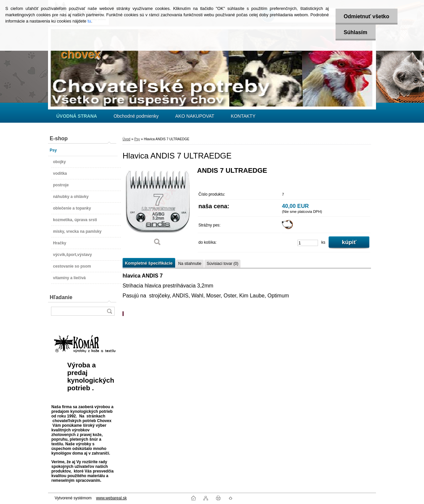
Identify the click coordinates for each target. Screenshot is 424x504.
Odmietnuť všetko (367, 16)
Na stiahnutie (190, 264)
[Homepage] (77, 116)
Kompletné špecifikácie (149, 263)
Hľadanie (61, 297)
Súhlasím (356, 32)
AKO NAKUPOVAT (195, 116)
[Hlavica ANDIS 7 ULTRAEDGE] (157, 209)
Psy (137, 139)
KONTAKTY (243, 116)
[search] (109, 311)
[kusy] (308, 243)
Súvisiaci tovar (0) (222, 264)
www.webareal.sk (111, 498)
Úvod (126, 139)
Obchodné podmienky (136, 116)
